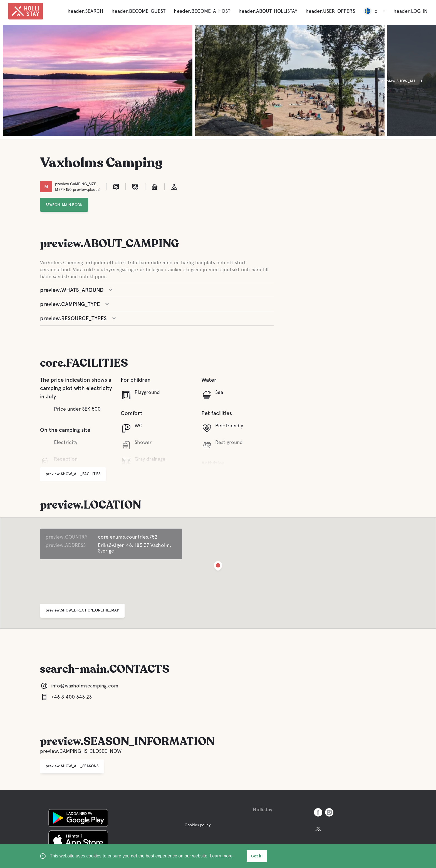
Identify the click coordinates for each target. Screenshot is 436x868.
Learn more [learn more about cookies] (221, 856)
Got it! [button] (257, 856)
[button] (218, 567)
